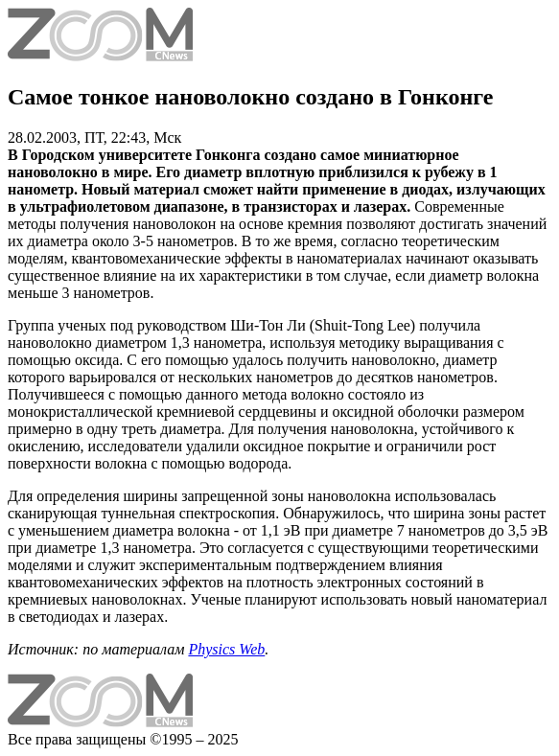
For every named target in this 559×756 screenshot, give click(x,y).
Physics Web (226, 649)
